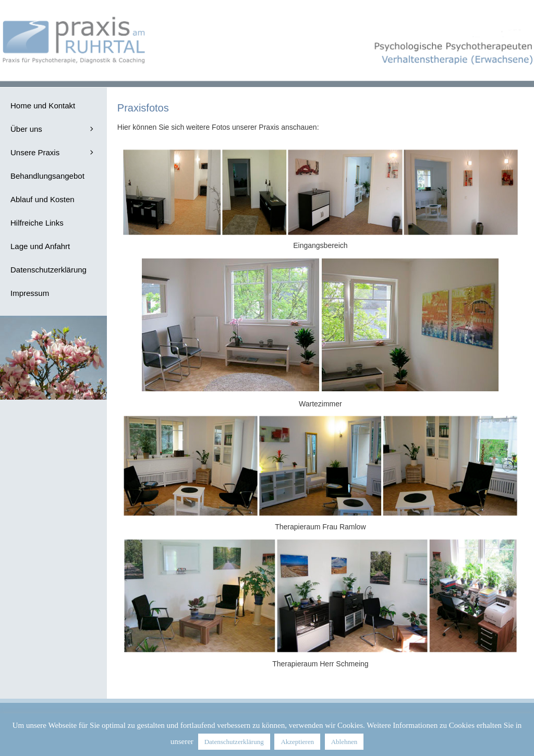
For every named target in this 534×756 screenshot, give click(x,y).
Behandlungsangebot (47, 176)
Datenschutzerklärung (48, 270)
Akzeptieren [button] (297, 742)
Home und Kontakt (43, 106)
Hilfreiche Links (37, 223)
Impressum (30, 293)
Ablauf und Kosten (43, 199)
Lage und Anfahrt (40, 246)
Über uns (59, 129)
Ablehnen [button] (344, 742)
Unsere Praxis (59, 152)
